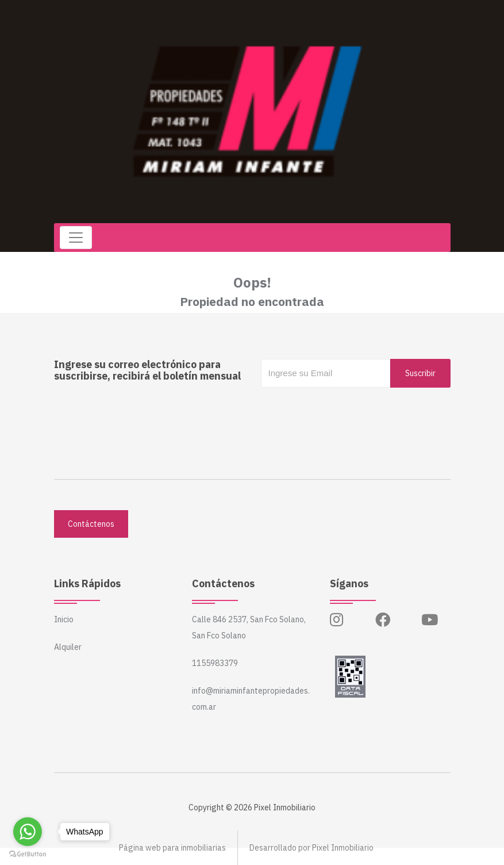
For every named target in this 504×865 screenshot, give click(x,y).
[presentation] (348, 411)
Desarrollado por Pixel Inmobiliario (311, 848)
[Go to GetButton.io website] (28, 853)
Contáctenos (91, 524)
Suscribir (420, 373)
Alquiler (68, 647)
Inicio (64, 619)
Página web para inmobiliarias (172, 848)
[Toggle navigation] (76, 238)
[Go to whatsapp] (28, 832)
